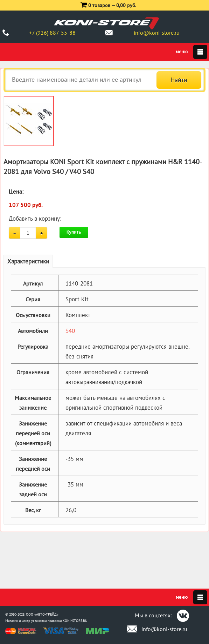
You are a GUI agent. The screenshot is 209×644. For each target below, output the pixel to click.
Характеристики (28, 261)
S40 (70, 331)
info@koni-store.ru (157, 33)
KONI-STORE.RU (75, 621)
